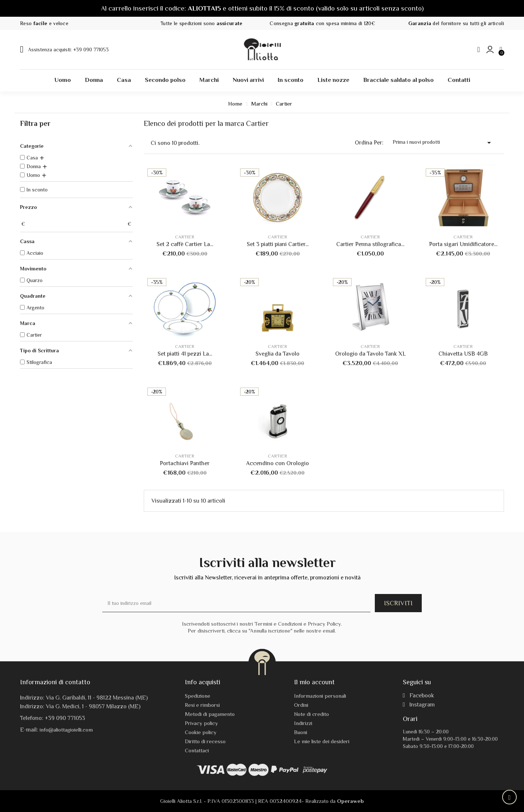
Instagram (419, 705)
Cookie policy (201, 732)
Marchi (209, 80)
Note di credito (311, 714)
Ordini (301, 705)
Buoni (301, 732)
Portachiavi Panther (185, 463)
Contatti (459, 80)
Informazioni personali (320, 696)
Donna (94, 80)
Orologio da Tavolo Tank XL (370, 354)
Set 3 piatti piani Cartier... (278, 244)
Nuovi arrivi (248, 80)
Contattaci (197, 750)
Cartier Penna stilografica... (370, 244)
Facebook (418, 696)
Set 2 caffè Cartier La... (185, 244)
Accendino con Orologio (277, 463)
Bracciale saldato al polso (398, 80)
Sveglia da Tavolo (277, 354)
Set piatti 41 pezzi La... (185, 354)
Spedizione (198, 696)
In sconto (291, 80)
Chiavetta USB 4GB (463, 354)
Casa (124, 80)
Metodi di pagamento (210, 714)
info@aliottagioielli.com (66, 730)
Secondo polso (165, 80)
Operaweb (350, 801)
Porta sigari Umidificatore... (463, 244)
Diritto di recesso (205, 741)
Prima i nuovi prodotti (443, 143)
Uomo (63, 80)
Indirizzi (303, 723)
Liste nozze (333, 80)
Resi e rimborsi (202, 705)
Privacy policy (201, 723)
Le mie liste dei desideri (322, 741)
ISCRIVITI (398, 603)
